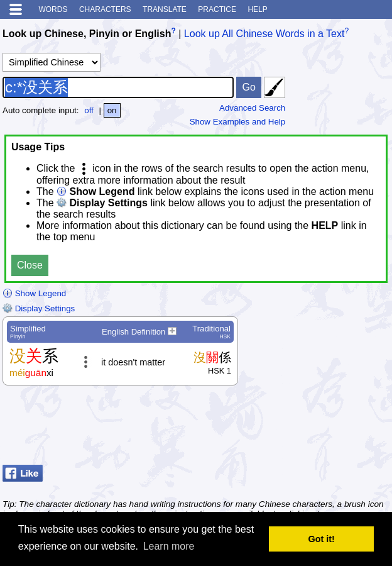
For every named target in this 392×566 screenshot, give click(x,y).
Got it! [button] (322, 539)
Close (30, 265)
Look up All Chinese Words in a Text (264, 34)
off (89, 110)
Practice (217, 9)
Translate (165, 9)
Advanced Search (252, 108)
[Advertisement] (289, 428)
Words (53, 9)
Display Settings (39, 308)
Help (257, 9)
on (112, 110)
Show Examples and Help (238, 122)
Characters (105, 9)
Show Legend (34, 293)
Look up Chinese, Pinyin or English (87, 34)
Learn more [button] (169, 546)
